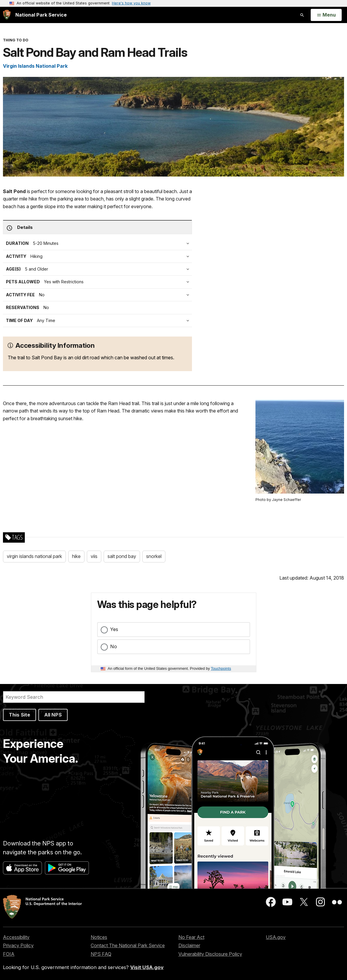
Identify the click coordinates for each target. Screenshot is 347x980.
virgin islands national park (34, 556)
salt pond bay (122, 556)
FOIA (9, 954)
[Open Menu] (326, 15)
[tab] (99, 295)
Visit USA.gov (147, 967)
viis (94, 556)
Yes (114, 629)
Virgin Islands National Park (35, 66)
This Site (19, 715)
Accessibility (16, 937)
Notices (99, 937)
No (114, 646)
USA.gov (276, 937)
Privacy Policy (18, 945)
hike (76, 556)
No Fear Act (191, 937)
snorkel (154, 556)
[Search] (74, 697)
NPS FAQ (101, 954)
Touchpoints (221, 668)
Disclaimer (189, 945)
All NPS (53, 715)
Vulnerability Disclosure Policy (210, 954)
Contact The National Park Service (128, 945)
